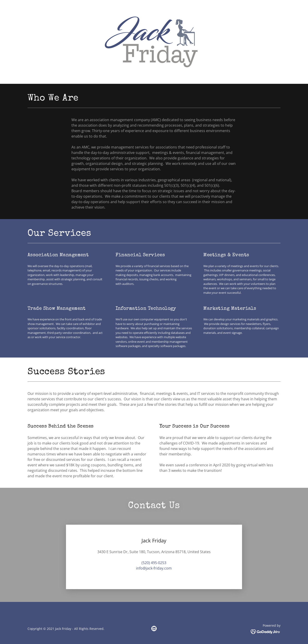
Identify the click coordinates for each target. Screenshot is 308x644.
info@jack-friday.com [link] (154, 568)
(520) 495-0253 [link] (154, 563)
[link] (154, 41)
